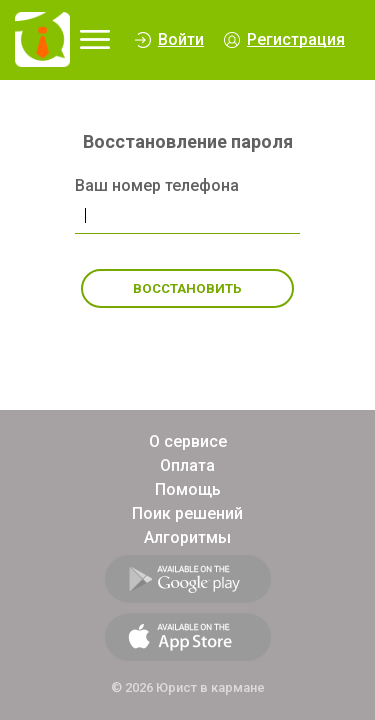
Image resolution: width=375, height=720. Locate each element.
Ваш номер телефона (157, 185)
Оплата (187, 465)
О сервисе (188, 441)
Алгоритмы (187, 537)
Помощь (188, 489)
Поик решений (187, 513)
